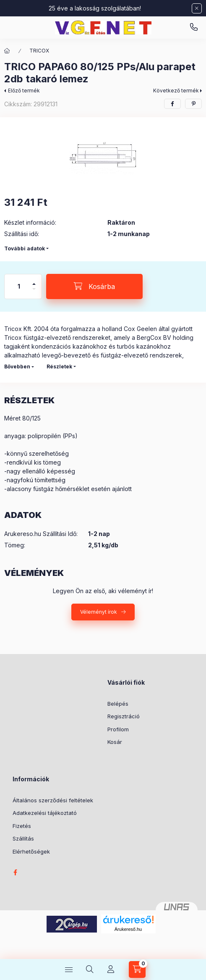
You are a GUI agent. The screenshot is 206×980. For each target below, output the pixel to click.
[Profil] (111, 969)
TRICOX (39, 51)
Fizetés (22, 826)
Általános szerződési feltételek (53, 800)
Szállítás (23, 838)
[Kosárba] (94, 286)
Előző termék (24, 91)
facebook (15, 872)
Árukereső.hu (128, 929)
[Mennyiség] (19, 286)
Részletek (59, 367)
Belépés (118, 704)
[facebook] (172, 104)
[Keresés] (90, 969)
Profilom (118, 729)
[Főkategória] (7, 51)
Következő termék (176, 91)
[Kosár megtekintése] (137, 969)
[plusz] (34, 280)
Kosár (115, 742)
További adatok (25, 248)
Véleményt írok (99, 612)
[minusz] (34, 293)
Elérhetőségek (31, 851)
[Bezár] (197, 8)
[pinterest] (193, 104)
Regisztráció (124, 716)
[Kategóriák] (69, 969)
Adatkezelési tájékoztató (45, 813)
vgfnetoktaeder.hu (194, 27)
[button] (103, 155)
